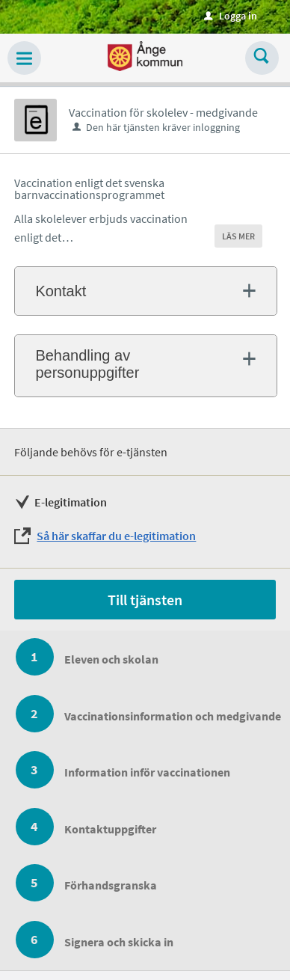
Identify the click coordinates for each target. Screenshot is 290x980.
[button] (24, 58)
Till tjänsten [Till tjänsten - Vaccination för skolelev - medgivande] (145, 600)
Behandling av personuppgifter (87, 364)
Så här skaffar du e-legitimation (116, 536)
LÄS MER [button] (238, 236)
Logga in (231, 16)
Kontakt (61, 291)
